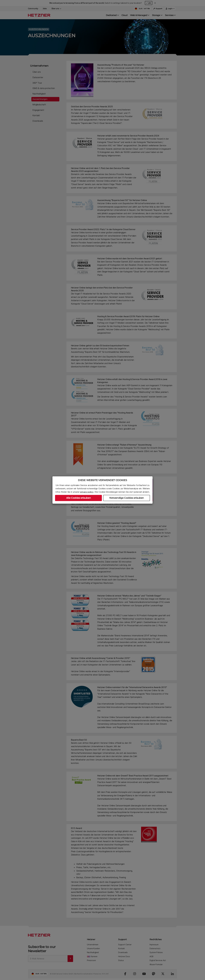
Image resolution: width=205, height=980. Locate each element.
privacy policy (87, 492)
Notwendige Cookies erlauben (127, 498)
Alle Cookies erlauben (78, 498)
